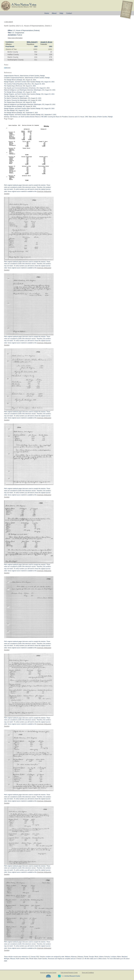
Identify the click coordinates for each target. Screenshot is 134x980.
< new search (8, 22)
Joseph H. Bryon (46, 42)
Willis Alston (31, 42)
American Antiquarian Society (48, 973)
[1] (37, 42)
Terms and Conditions (88, 973)
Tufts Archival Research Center (69, 973)
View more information (15, 38)
